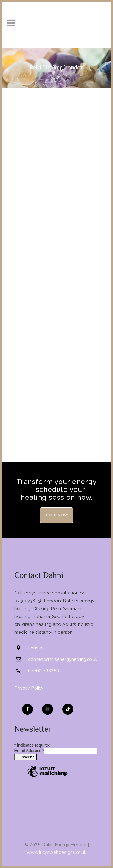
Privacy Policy (29, 688)
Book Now (56, 515)
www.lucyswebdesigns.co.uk (56, 852)
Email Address (29, 751)
